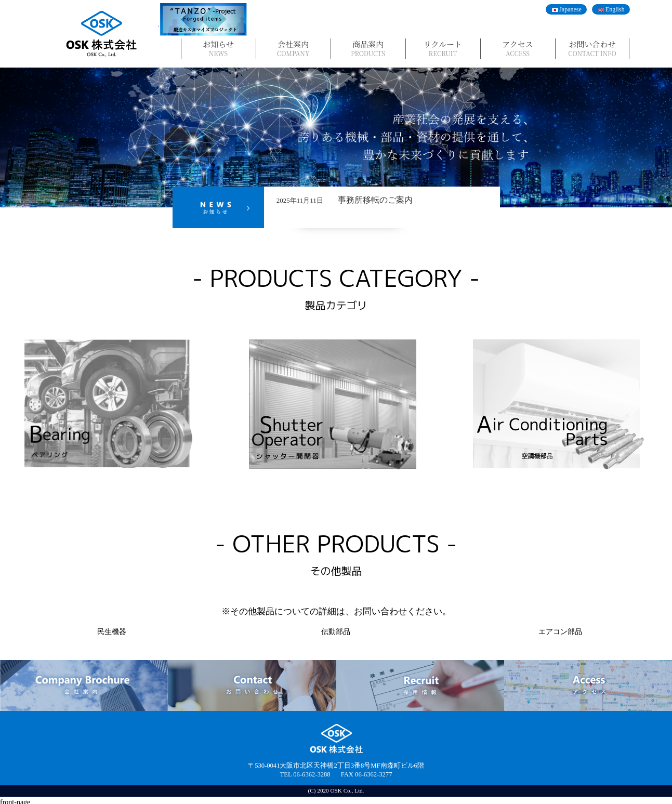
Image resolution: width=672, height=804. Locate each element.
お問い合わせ (592, 48)
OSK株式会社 (101, 34)
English (615, 9)
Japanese (570, 9)
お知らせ (219, 48)
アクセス (518, 48)
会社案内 (293, 48)
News (218, 207)
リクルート (443, 48)
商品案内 (368, 48)
